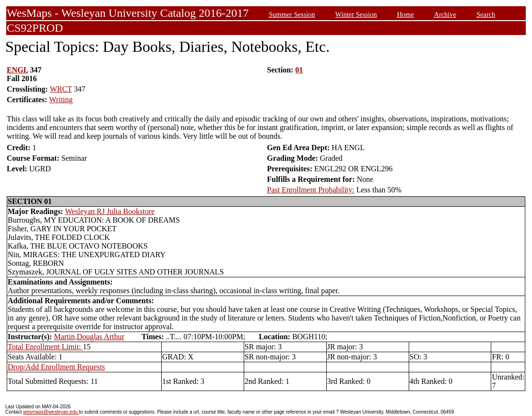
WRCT (61, 89)
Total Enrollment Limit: (45, 347)
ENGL (17, 70)
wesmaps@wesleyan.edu (51, 412)
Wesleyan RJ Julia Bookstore (110, 211)
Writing (61, 100)
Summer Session (292, 14)
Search (486, 14)
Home (406, 14)
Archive (445, 14)
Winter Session (356, 14)
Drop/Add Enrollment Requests (56, 367)
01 (299, 70)
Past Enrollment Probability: (311, 190)
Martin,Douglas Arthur (89, 337)
